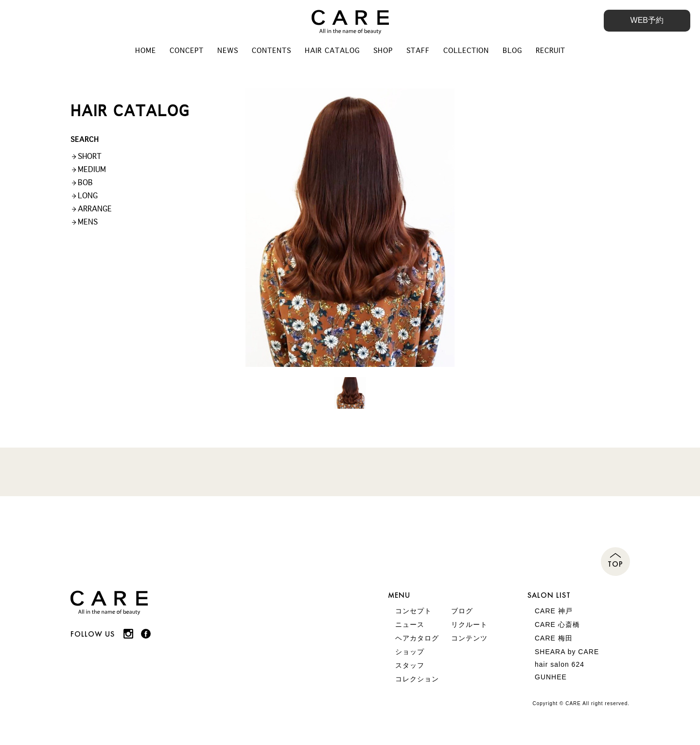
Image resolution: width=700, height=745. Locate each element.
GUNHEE (551, 677)
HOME (146, 51)
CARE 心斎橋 (557, 624)
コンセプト (413, 611)
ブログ (462, 611)
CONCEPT (187, 51)
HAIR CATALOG (332, 51)
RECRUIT (551, 51)
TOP (615, 564)
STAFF (418, 51)
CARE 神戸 (554, 611)
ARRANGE (95, 209)
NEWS (228, 51)
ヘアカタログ (417, 638)
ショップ (410, 652)
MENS (88, 222)
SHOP (383, 51)
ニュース (410, 624)
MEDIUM (92, 169)
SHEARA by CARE (567, 652)
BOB (85, 182)
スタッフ (410, 665)
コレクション (417, 679)
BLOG (512, 51)
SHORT (90, 156)
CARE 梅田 (554, 638)
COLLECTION (466, 51)
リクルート (469, 624)
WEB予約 (647, 20)
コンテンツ (469, 638)
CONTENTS (271, 51)
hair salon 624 (560, 664)
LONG (88, 196)
